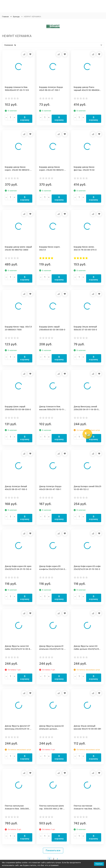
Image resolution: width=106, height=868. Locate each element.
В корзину (25, 119)
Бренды (16, 17)
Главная (5, 17)
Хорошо (99, 864)
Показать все (53, 850)
